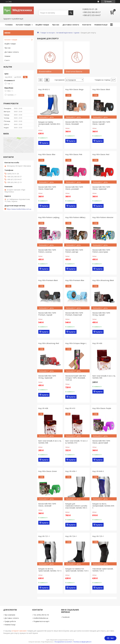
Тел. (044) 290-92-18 (41, 615)
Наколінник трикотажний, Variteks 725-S (103, 570)
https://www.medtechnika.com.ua (19, 209)
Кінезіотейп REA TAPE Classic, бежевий (74, 123)
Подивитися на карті (41, 621)
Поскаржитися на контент (63, 642)
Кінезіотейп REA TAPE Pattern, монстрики (101, 251)
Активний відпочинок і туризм (68, 33)
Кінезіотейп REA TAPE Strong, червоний (47, 377)
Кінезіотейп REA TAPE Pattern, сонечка (47, 251)
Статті (7, 60)
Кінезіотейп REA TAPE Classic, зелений (47, 505)
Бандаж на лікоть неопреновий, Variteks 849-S (104, 506)
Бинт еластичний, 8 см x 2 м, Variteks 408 (50, 442)
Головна (9, 25)
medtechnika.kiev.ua (41, 618)
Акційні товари (42, 25)
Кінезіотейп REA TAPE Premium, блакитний (74, 314)
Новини (7, 56)
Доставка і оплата (71, 25)
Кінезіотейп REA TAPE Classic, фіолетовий (101, 442)
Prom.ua (71, 640)
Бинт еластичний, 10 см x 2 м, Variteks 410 (76, 442)
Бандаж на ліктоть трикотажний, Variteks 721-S (50, 570)
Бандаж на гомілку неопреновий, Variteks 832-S (49, 124)
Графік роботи (10, 621)
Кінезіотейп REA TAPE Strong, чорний (101, 314)
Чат (110, 638)
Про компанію (10, 615)
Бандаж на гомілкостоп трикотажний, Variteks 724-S (77, 570)
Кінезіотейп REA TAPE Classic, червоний (101, 188)
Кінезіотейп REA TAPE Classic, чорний (101, 123)
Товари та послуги (47, 33)
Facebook (66, 617)
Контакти (87, 25)
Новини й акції (101, 25)
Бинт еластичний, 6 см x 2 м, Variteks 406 (104, 377)
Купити (45, 143)
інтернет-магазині (19, 631)
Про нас (56, 25)
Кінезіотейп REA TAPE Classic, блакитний (47, 188)
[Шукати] (71, 13)
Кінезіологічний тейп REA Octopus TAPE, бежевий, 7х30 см (76, 378)
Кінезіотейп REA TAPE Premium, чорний (47, 314)
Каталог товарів (23, 25)
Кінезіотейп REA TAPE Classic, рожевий (74, 188)
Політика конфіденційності (82, 642)
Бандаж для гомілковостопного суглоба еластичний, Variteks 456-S (76, 506)
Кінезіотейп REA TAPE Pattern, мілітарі (74, 251)
